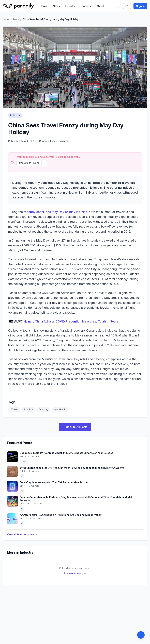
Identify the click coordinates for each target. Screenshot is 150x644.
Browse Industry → (75, 573)
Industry (70, 6)
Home (44, 6)
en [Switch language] (127, 6)
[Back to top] (141, 635)
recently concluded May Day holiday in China (55, 212)
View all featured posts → (22, 534)
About (100, 6)
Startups (86, 6)
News (56, 6)
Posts (16, 19)
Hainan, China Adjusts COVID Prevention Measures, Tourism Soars (71, 321)
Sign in (140, 6)
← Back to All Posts (75, 427)
